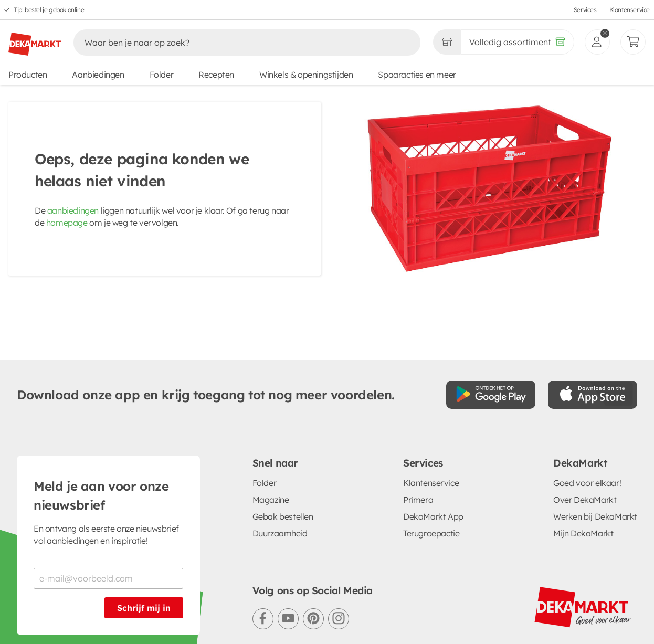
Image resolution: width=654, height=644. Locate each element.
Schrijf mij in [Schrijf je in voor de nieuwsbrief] (144, 608)
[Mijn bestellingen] (633, 42)
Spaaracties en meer (417, 75)
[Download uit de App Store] (593, 395)
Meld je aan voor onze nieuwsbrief (101, 495)
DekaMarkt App (433, 516)
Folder (162, 75)
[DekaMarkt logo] (35, 40)
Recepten (216, 75)
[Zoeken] (236, 43)
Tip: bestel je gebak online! (50, 10)
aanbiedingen (73, 210)
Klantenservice (630, 10)
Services (585, 10)
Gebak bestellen (283, 516)
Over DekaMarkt (585, 500)
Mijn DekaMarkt (583, 533)
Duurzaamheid (280, 533)
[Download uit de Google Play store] (491, 395)
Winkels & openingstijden (306, 75)
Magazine (271, 500)
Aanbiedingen (98, 75)
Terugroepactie (431, 533)
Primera (418, 500)
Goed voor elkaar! (587, 483)
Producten (28, 75)
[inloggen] (597, 42)
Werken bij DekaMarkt (595, 516)
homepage (67, 223)
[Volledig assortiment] (517, 42)
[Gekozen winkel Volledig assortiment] (447, 42)
